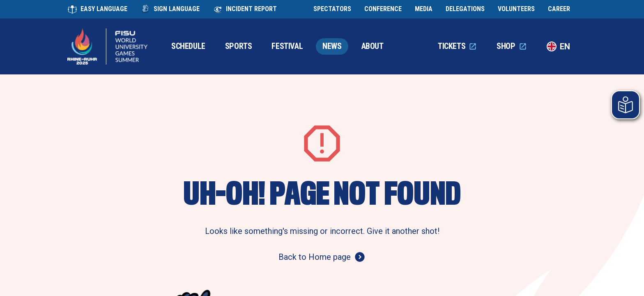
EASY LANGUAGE (97, 9)
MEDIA (424, 9)
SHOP (512, 46)
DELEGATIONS (465, 9)
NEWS (332, 46)
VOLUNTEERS (516, 9)
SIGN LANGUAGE (170, 9)
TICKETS (457, 46)
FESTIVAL (287, 46)
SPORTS (239, 46)
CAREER (559, 9)
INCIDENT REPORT (245, 9)
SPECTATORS (332, 9)
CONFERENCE (383, 9)
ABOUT (373, 46)
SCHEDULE (188, 46)
